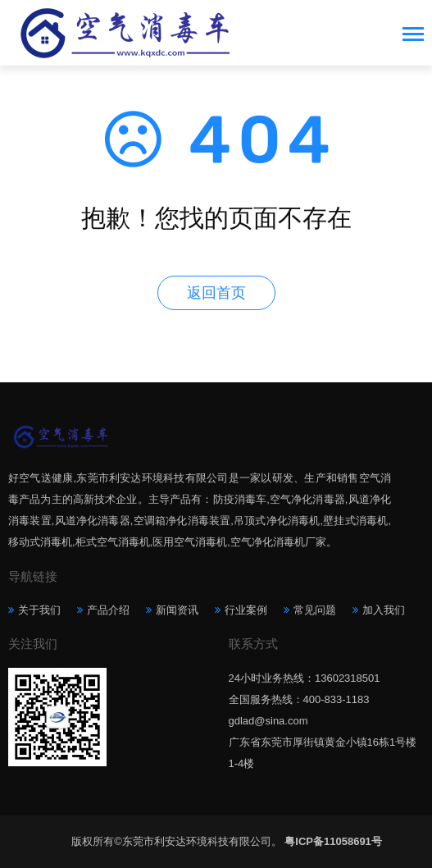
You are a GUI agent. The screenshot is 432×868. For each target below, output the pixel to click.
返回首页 (216, 293)
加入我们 (384, 610)
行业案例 (246, 610)
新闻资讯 (177, 610)
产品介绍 (108, 610)
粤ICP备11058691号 (333, 841)
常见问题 (315, 610)
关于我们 (39, 610)
